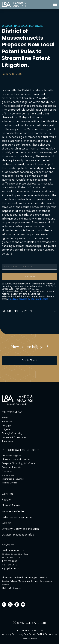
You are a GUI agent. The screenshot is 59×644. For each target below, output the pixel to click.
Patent (5, 418)
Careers (7, 523)
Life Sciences (8, 475)
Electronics (7, 471)
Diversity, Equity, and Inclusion (20, 529)
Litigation (6, 429)
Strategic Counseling (12, 433)
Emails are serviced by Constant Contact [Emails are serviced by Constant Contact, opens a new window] (28, 299)
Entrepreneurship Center (17, 517)
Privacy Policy (22, 631)
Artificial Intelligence (12, 456)
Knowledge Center (13, 511)
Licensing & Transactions (14, 437)
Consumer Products (11, 467)
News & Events (11, 506)
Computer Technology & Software (18, 463)
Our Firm (7, 494)
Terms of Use (37, 631)
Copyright (7, 426)
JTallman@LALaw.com (12, 588)
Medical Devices (10, 483)
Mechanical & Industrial (13, 479)
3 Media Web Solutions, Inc (14, 623)
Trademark (7, 422)
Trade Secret (8, 441)
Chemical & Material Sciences (16, 460)
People (6, 500)
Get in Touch (30, 361)
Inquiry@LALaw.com (11, 568)
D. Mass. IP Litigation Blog (22, 26)
